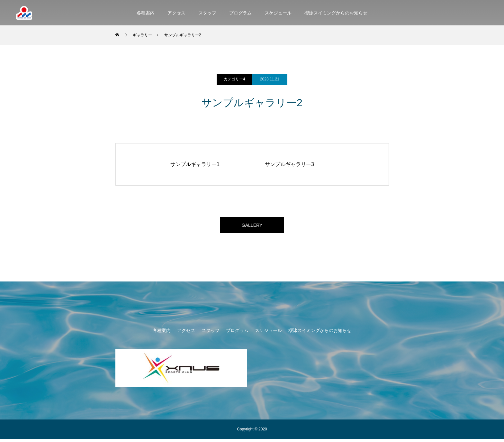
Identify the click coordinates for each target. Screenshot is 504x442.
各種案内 (146, 13)
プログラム (240, 13)
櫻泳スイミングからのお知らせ (336, 13)
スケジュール (278, 13)
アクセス (176, 13)
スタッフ (207, 13)
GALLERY (252, 227)
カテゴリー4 (234, 79)
